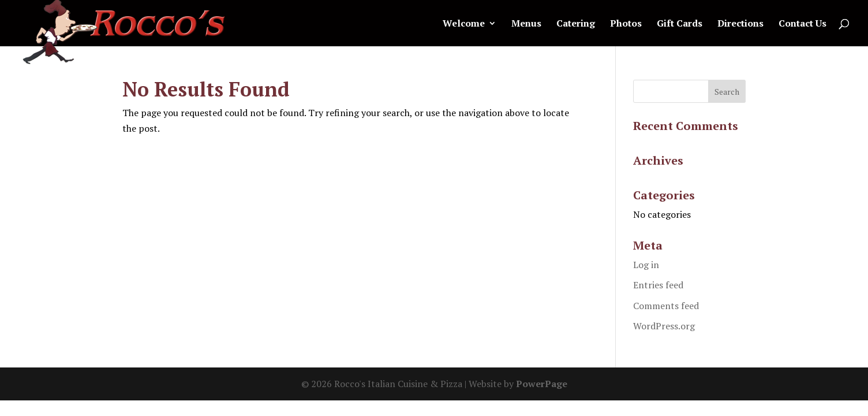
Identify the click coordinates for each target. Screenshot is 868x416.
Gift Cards (680, 24)
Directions (740, 24)
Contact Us (802, 24)
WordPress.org (664, 326)
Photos (626, 24)
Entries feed (658, 285)
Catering (576, 24)
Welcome (464, 24)
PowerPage (542, 384)
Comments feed (666, 306)
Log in (646, 265)
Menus (526, 24)
